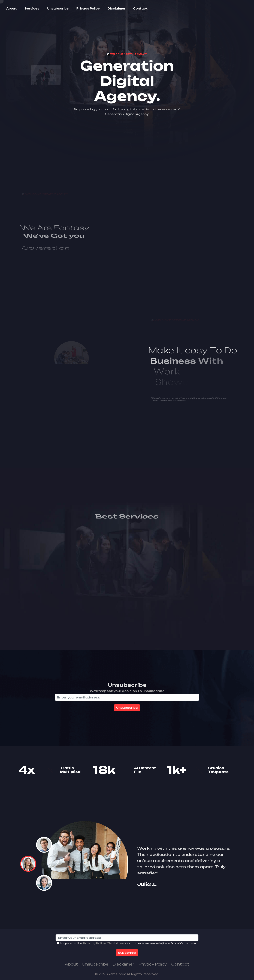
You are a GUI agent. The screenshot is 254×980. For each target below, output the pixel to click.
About (11, 9)
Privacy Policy (88, 9)
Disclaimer (116, 9)
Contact (140, 9)
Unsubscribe (58, 9)
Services (32, 9)
